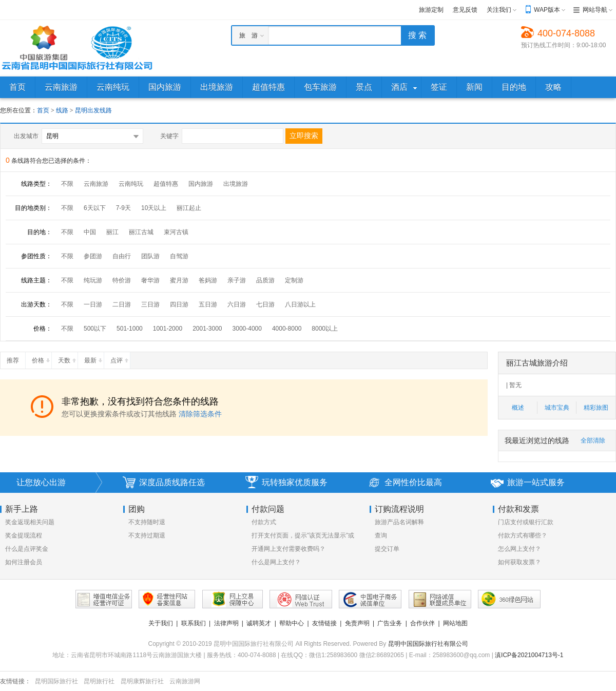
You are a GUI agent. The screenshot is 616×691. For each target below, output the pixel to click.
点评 (120, 358)
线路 (63, 110)
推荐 (16, 358)
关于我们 (161, 623)
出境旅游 (236, 184)
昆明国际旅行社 (56, 681)
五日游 (208, 304)
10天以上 (154, 208)
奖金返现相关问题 (30, 522)
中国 (90, 232)
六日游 (237, 304)
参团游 (93, 256)
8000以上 (325, 329)
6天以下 (95, 208)
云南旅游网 (185, 681)
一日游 (93, 304)
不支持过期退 (147, 535)
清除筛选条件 (200, 414)
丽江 (112, 232)
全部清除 (593, 440)
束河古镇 (176, 232)
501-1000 (130, 329)
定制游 (294, 280)
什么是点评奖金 (27, 549)
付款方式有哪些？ (523, 535)
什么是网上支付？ (276, 562)
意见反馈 (465, 10)
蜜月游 (179, 280)
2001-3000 (207, 329)
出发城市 (26, 136)
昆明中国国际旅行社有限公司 (428, 644)
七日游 (265, 304)
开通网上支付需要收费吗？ (288, 549)
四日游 (179, 304)
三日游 (150, 304)
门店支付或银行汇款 (526, 522)
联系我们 (194, 623)
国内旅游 (201, 184)
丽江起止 (189, 208)
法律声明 (226, 623)
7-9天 (123, 208)
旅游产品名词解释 (399, 522)
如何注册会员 (24, 562)
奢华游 (150, 280)
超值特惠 (166, 184)
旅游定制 (431, 10)
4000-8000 (287, 329)
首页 (43, 110)
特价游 (122, 280)
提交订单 (387, 549)
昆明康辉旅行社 (142, 681)
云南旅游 (96, 184)
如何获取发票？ (519, 562)
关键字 (169, 136)
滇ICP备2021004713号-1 (529, 655)
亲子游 (237, 280)
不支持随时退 (147, 522)
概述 (518, 408)
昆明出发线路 (93, 110)
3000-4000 (247, 329)
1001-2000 (168, 329)
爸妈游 (208, 280)
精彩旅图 (596, 408)
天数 (68, 358)
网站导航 (595, 10)
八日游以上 (300, 304)
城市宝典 (557, 408)
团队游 (150, 256)
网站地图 (455, 623)
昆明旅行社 (99, 681)
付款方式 (264, 522)
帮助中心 (292, 623)
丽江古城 (141, 232)
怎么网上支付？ (519, 549)
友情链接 (324, 623)
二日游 (122, 304)
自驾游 (179, 256)
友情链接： (15, 681)
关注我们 (499, 10)
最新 (94, 358)
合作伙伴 (422, 623)
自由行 (122, 256)
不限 (67, 184)
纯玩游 (93, 280)
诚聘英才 (259, 623)
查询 (381, 535)
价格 (42, 358)
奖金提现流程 (24, 535)
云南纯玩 (131, 184)
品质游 (265, 280)
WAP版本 (547, 10)
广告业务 (390, 623)
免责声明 (357, 623)
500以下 (95, 329)
